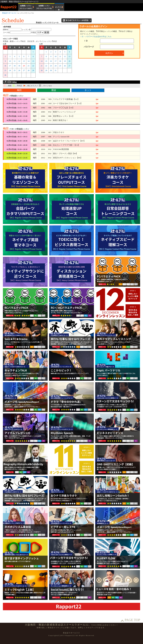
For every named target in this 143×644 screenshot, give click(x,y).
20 (24, 66)
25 (15, 70)
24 (10, 70)
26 (19, 70)
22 (33, 66)
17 (10, 66)
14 (29, 61)
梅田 (19, 90)
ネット (88, 90)
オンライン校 (59, 8)
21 (29, 66)
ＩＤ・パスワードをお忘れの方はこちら (96, 37)
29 (33, 70)
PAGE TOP (132, 620)
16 (5, 66)
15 (33, 61)
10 (10, 61)
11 (15, 61)
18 (15, 66)
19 (19, 66)
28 (29, 70)
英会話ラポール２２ (9, 13)
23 (5, 70)
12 (19, 61)
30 (5, 75)
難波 (54, 90)
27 (24, 70)
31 (56, 70)
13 (24, 61)
